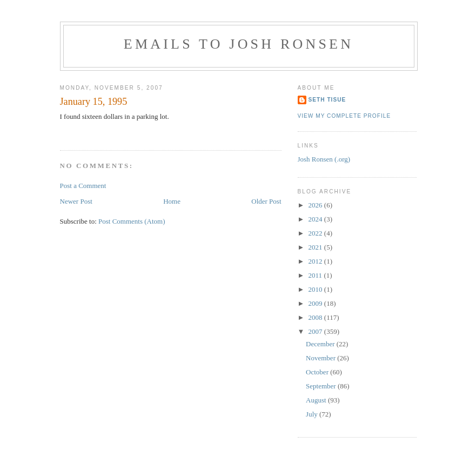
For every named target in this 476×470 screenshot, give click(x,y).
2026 (316, 205)
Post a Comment (83, 186)
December (321, 344)
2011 (316, 275)
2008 (316, 317)
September (322, 386)
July (313, 414)
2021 (316, 247)
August (317, 400)
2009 (316, 303)
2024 (316, 219)
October (318, 372)
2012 (316, 261)
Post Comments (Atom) (132, 221)
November (321, 358)
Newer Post (76, 201)
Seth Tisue (327, 100)
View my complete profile (344, 116)
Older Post (266, 201)
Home (172, 201)
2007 (316, 331)
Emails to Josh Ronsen (239, 44)
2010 (316, 289)
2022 (316, 233)
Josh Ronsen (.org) (324, 159)
